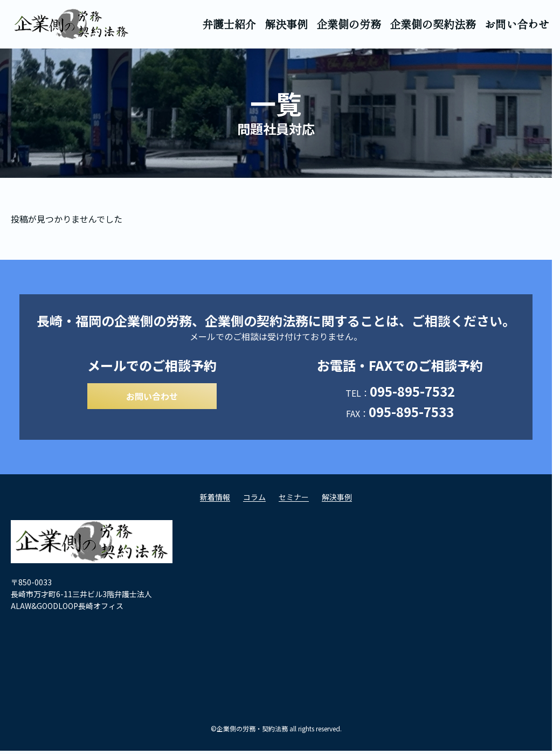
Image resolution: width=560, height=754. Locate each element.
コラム (254, 500)
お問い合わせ (517, 24)
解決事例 (286, 24)
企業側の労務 (349, 24)
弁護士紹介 (229, 24)
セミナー (294, 500)
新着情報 (215, 500)
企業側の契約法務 (433, 24)
